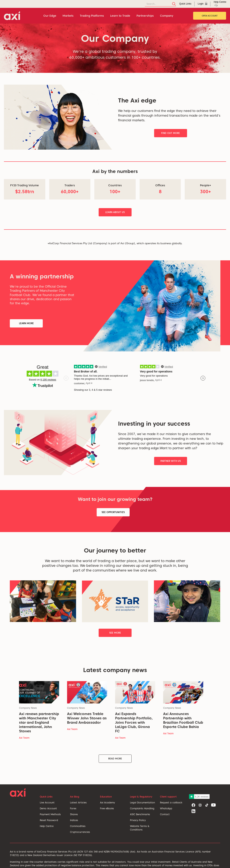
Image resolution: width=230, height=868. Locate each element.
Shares (74, 814)
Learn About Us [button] (115, 212)
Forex (73, 808)
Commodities (78, 826)
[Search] (160, 4)
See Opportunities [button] (113, 512)
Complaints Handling (142, 808)
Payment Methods (50, 814)
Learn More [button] (26, 323)
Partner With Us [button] (171, 461)
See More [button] (115, 633)
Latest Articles (78, 803)
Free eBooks (107, 808)
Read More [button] (115, 759)
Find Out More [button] (170, 133)
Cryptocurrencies (80, 832)
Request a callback (171, 803)
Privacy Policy (138, 820)
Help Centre (47, 826)
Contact (165, 814)
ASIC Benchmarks (140, 814)
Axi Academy (107, 803)
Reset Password (49, 820)
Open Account (210, 16)
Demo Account (48, 808)
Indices (74, 820)
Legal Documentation (142, 803)
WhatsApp (166, 808)
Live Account (47, 803)
